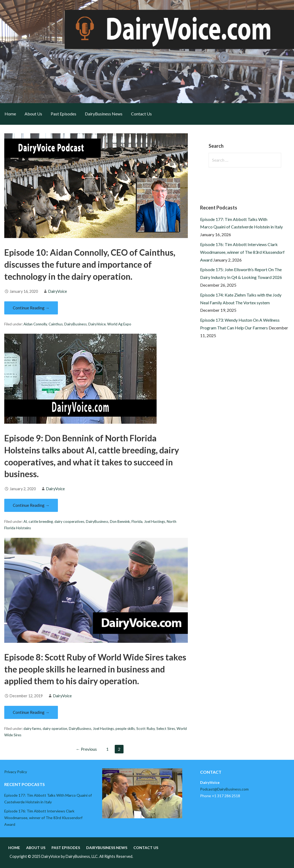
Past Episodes (63, 114)
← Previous (86, 749)
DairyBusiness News (104, 114)
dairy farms (32, 729)
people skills (125, 729)
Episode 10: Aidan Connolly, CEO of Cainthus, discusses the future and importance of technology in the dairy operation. (90, 264)
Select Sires (166, 729)
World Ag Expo (119, 324)
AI (25, 521)
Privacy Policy (16, 772)
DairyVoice (58, 291)
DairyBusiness (76, 324)
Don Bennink (120, 521)
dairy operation (55, 729)
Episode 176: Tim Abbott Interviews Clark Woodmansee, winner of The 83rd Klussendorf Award (242, 252)
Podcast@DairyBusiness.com (224, 789)
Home (10, 114)
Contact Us (141, 114)
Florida (137, 521)
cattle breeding (41, 521)
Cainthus (56, 324)
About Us (33, 114)
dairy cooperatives (69, 521)
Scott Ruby (146, 729)
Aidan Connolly (35, 324)
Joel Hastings (155, 521)
